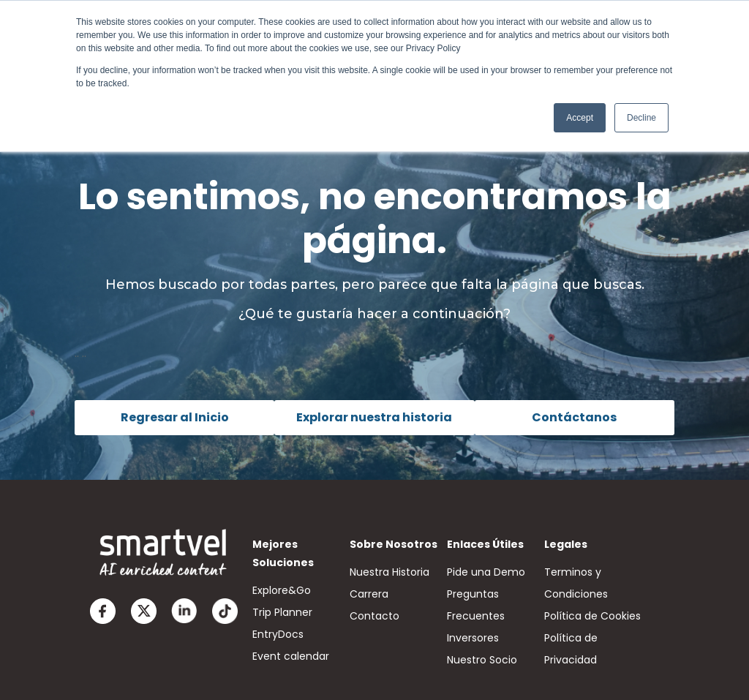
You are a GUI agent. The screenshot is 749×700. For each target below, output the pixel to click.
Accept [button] (580, 118)
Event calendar (291, 656)
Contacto (374, 616)
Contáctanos (574, 417)
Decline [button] (641, 118)
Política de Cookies (592, 616)
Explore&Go (282, 590)
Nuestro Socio (482, 660)
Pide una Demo (486, 572)
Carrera (369, 594)
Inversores (473, 638)
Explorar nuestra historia (374, 417)
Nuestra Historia (389, 572)
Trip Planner (282, 612)
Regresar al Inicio (175, 417)
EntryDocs (278, 634)
